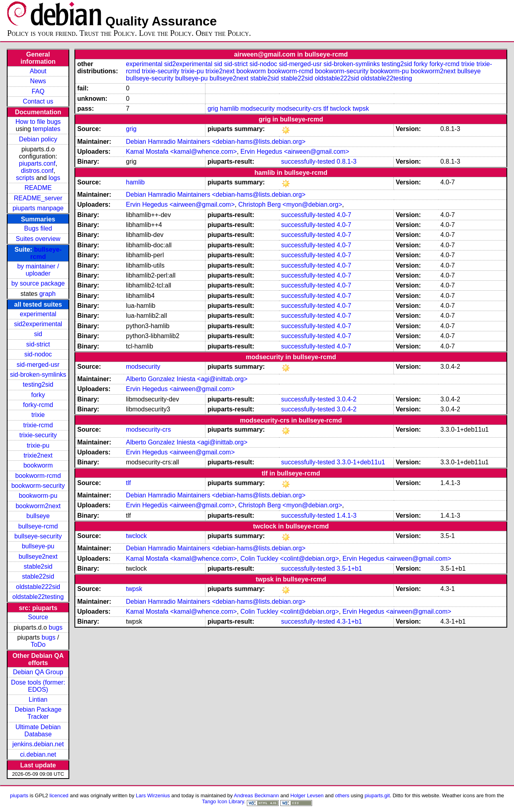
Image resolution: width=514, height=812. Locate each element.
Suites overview (38, 239)
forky (38, 395)
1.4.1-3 (347, 516)
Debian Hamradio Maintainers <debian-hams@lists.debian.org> (216, 142)
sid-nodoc (38, 354)
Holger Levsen (307, 795)
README (38, 188)
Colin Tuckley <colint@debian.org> (290, 559)
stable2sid (38, 566)
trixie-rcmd (38, 425)
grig (213, 109)
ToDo (38, 645)
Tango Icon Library (223, 801)
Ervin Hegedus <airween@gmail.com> (295, 152)
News (38, 81)
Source (38, 617)
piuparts (19, 795)
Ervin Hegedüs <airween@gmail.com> (180, 505)
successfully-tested (308, 161)
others (342, 795)
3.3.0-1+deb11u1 (361, 462)
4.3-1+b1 (350, 621)
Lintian (38, 699)
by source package (38, 283)
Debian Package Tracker (38, 713)
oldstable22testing (38, 597)
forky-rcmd (38, 405)
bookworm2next (38, 506)
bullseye (38, 516)
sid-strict (38, 344)
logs (54, 178)
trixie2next (38, 455)
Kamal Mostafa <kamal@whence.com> (181, 152)
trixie (38, 415)
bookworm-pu (38, 496)
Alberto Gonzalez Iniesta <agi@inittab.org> (187, 379)
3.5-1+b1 (350, 568)
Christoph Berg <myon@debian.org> (290, 204)
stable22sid (38, 576)
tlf (326, 109)
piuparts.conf (37, 163)
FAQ (38, 91)
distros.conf (37, 171)
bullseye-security (38, 536)
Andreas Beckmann (256, 795)
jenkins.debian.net (38, 744)
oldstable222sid (38, 587)
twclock (340, 109)
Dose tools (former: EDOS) (38, 686)
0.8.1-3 (347, 161)
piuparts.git (377, 795)
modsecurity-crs (299, 109)
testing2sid (38, 384)
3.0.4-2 (347, 399)
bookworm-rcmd (38, 476)
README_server (38, 198)
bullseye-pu (38, 546)
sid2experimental (38, 324)
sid (38, 334)
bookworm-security (38, 486)
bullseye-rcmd (38, 526)
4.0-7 (344, 215)
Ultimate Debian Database (38, 731)
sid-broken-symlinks (38, 375)
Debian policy (38, 139)
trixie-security (38, 435)
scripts (25, 178)
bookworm (38, 465)
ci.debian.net (38, 754)
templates (46, 129)
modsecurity (258, 109)
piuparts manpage (38, 208)
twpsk (361, 109)
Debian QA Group (38, 672)
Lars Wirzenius (153, 795)
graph (48, 294)
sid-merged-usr (38, 365)
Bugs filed (38, 228)
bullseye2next (38, 557)
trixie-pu (38, 445)
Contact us (38, 101)
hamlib (229, 109)
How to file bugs (38, 122)
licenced (59, 795)
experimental (38, 314)
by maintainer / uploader (38, 270)
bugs (56, 627)
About (38, 71)
